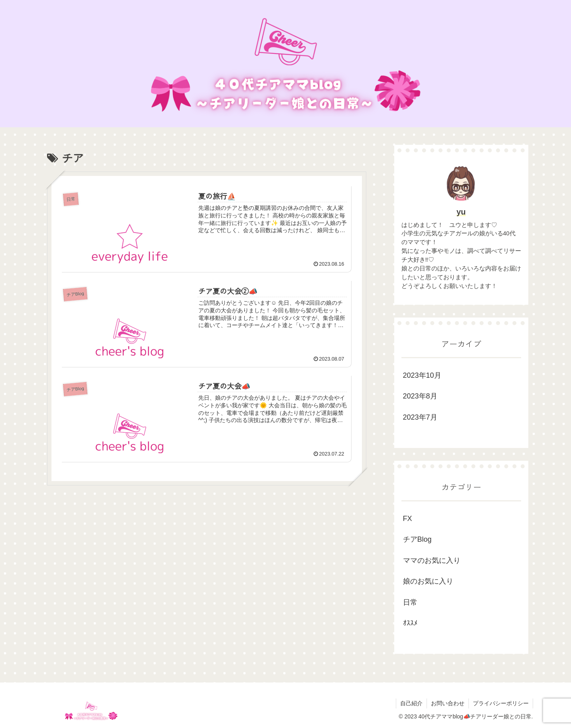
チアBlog (417, 539)
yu (461, 212)
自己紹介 (411, 703)
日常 (410, 602)
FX (408, 519)
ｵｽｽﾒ (410, 623)
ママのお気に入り (432, 560)
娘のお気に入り (428, 581)
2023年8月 (420, 396)
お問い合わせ (448, 703)
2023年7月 (420, 417)
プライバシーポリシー (501, 703)
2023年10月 (422, 375)
